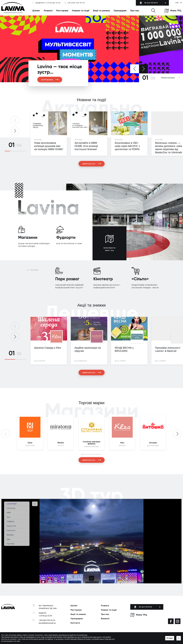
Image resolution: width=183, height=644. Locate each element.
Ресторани (62, 11)
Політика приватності (70, 638)
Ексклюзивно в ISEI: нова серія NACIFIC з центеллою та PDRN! (127, 146)
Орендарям (120, 11)
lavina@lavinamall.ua (47, 623)
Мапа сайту (84, 638)
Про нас (135, 11)
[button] (153, 11)
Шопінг (36, 11)
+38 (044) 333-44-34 (76, 3)
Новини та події (81, 11)
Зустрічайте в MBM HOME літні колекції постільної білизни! (86, 146)
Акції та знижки (101, 11)
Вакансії (105, 619)
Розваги (48, 11)
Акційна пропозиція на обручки (88, 349)
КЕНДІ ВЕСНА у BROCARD (124, 349)
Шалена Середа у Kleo (48, 348)
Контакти (75, 623)
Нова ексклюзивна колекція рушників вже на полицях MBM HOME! (49, 146)
